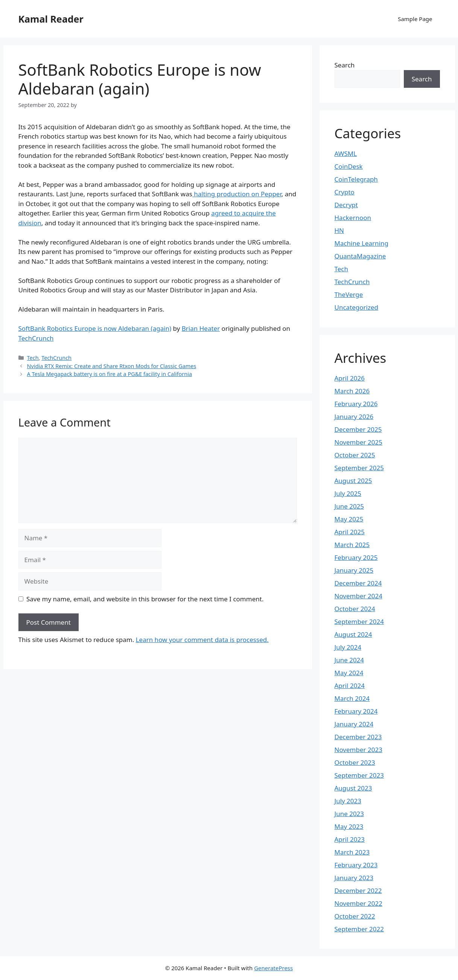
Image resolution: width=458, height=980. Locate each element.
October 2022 (355, 916)
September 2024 (359, 621)
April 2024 (350, 686)
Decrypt (346, 205)
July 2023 (348, 801)
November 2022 (358, 903)
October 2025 (355, 455)
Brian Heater (201, 328)
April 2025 (350, 532)
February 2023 (356, 865)
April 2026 (350, 378)
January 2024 (354, 724)
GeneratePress (273, 968)
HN (339, 230)
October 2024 (355, 609)
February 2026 (356, 404)
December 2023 (358, 737)
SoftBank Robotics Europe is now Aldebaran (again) (95, 328)
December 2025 (358, 429)
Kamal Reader (51, 19)
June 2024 (349, 660)
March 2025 (352, 545)
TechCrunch (36, 338)
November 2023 (358, 750)
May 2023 (349, 826)
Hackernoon (353, 218)
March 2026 (352, 391)
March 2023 (352, 852)
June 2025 (349, 506)
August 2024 (353, 634)
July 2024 (348, 647)
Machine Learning (361, 243)
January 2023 (354, 878)
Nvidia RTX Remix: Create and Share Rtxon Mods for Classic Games (112, 366)
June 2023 (349, 814)
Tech (33, 358)
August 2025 (353, 481)
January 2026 (354, 417)
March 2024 (352, 698)
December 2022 (358, 891)
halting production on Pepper (237, 194)
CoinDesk (349, 166)
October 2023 (355, 762)
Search (345, 65)
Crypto (345, 192)
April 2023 (350, 839)
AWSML (346, 154)
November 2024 (358, 596)
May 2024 (349, 673)
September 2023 (359, 775)
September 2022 (359, 929)
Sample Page (415, 19)
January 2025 (354, 570)
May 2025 (349, 519)
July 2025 (348, 493)
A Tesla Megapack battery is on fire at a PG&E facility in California (110, 374)
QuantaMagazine (360, 256)
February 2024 (356, 711)
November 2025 (358, 442)
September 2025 (359, 468)
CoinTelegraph (356, 179)
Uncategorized (357, 307)
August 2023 (353, 788)
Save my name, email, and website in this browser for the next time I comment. (145, 599)
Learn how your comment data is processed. (202, 640)
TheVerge (349, 294)
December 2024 (358, 583)
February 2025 (356, 557)
